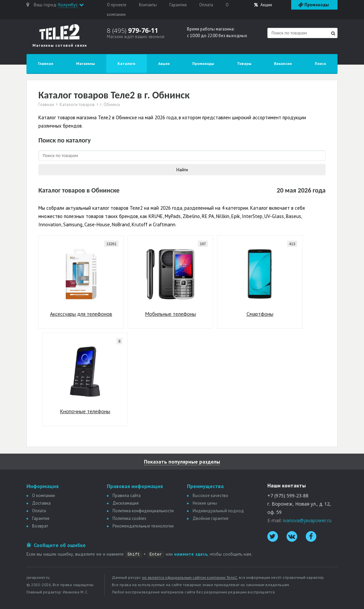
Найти (182, 170)
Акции (263, 5)
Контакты (148, 5)
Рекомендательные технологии (143, 526)
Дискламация (126, 503)
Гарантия (178, 5)
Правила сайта (127, 496)
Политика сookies (129, 518)
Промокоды (203, 63)
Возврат (40, 526)
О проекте (117, 5)
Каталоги (126, 63)
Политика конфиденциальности (143, 511)
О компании (44, 496)
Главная (46, 63)
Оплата (206, 5)
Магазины (86, 63)
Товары (244, 63)
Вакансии (283, 63)
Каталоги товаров (77, 105)
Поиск (320, 63)
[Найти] (333, 33)
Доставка (41, 503)
